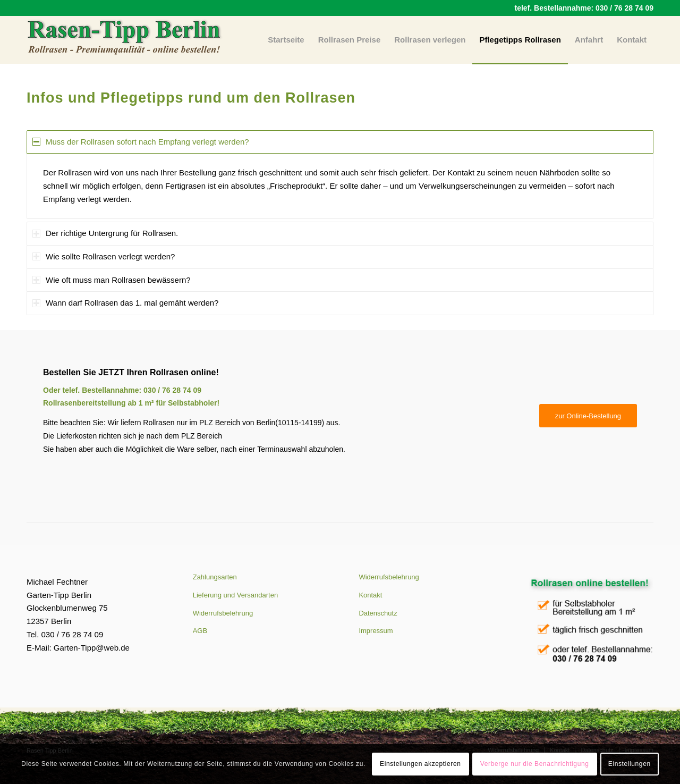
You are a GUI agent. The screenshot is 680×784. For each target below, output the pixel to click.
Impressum (376, 631)
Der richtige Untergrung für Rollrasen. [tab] (105, 233)
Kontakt (370, 595)
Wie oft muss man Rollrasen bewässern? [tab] (112, 280)
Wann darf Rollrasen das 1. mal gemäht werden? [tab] (125, 303)
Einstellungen (630, 764)
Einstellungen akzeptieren (420, 764)
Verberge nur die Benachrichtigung (535, 764)
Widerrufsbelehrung (223, 613)
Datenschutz (378, 613)
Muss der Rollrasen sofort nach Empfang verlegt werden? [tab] (141, 142)
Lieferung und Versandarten (235, 595)
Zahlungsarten (215, 577)
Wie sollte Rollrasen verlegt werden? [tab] (104, 256)
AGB (200, 631)
